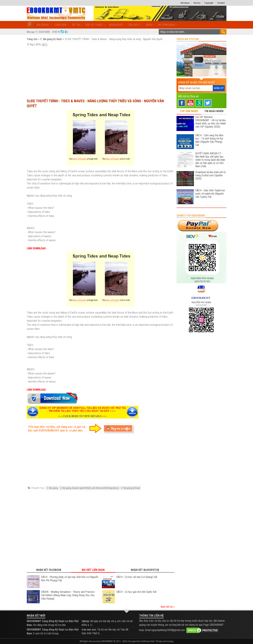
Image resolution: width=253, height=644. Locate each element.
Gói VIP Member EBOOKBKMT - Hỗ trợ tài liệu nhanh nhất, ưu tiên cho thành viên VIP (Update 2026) (211, 122)
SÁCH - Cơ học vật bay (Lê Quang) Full (137, 577)
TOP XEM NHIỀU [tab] (189, 111)
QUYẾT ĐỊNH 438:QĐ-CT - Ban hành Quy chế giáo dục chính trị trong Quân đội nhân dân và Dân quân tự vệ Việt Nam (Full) (210, 160)
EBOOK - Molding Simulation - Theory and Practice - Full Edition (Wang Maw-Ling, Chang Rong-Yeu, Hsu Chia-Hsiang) (69, 595)
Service (197, 3)
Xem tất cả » (168, 607)
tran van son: (89, 630)
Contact (221, 3)
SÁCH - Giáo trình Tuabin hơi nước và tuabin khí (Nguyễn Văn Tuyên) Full (210, 194)
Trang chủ (32, 39)
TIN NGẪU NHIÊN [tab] (214, 111)
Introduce (185, 3)
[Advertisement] (101, 71)
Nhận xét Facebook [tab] (49, 570)
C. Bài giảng (52, 488)
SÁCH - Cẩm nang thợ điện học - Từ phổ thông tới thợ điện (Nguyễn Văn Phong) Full (209, 140)
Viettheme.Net (148, 641)
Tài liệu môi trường (165, 641)
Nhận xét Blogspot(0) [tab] (145, 570)
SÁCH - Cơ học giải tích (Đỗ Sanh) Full (136, 592)
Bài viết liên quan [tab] (93, 570)
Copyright (209, 3)
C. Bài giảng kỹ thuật (51, 39)
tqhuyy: (86, 621)
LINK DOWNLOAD (36, 248)
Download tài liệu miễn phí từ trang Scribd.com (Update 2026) (211, 175)
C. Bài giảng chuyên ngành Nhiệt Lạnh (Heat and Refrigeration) (89, 488)
